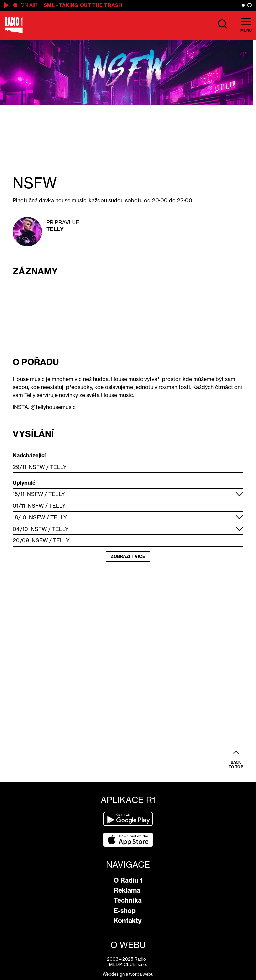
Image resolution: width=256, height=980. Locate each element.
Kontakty (128, 921)
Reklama (127, 890)
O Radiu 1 (128, 880)
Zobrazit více (128, 556)
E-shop (125, 911)
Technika (128, 900)
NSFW (37, 467)
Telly (55, 229)
